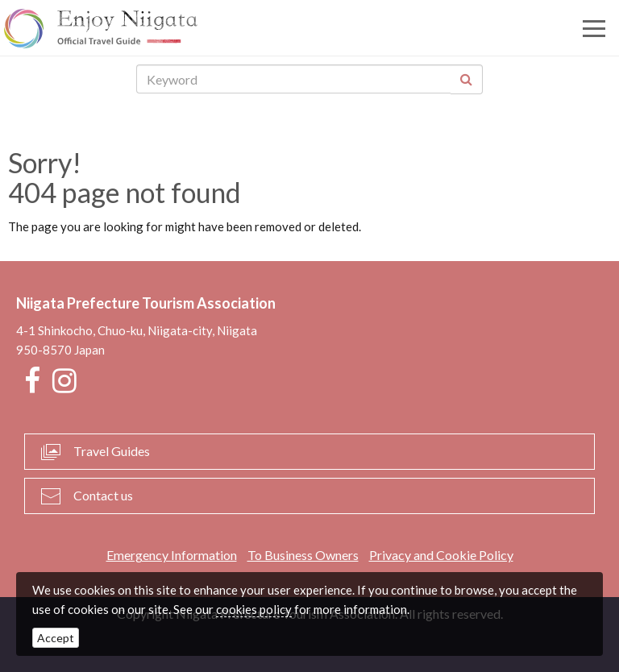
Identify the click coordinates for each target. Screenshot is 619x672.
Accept (56, 638)
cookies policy (254, 609)
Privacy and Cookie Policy (441, 555)
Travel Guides (112, 451)
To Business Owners (303, 555)
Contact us (103, 495)
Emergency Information (172, 555)
